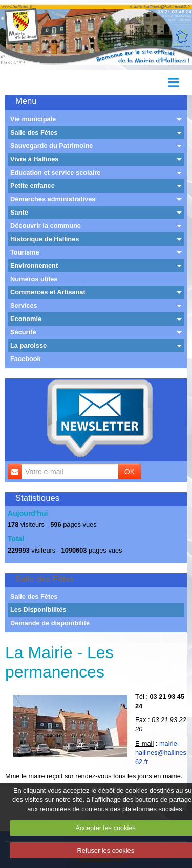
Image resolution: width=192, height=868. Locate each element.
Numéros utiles (34, 279)
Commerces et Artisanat (48, 292)
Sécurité (23, 332)
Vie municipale (33, 119)
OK (130, 472)
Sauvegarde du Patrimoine (51, 146)
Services (24, 305)
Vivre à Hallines (34, 159)
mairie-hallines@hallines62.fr (161, 753)
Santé (19, 212)
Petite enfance (33, 186)
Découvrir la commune (46, 226)
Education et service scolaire (55, 172)
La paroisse (28, 345)
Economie (26, 319)
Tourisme (25, 252)
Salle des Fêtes (34, 132)
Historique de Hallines (45, 239)
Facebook (26, 359)
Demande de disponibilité (50, 623)
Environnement (34, 266)
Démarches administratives (53, 199)
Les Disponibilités (38, 610)
